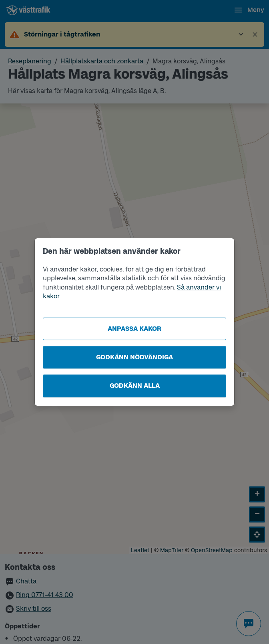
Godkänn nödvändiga (134, 357)
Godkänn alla (135, 386)
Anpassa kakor (134, 329)
